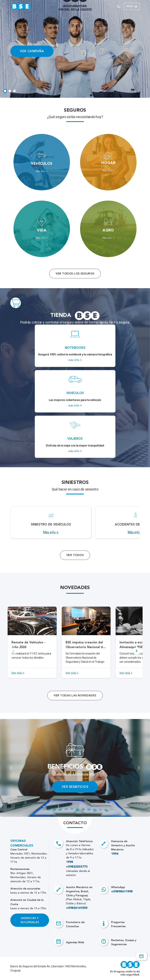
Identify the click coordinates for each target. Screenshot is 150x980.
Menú (132, 6)
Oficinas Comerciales (22, 843)
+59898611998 (122, 892)
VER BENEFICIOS (75, 787)
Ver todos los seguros (75, 274)
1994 (115, 854)
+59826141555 (77, 908)
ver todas (75, 695)
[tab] (5, 91)
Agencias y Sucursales (30, 920)
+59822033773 (77, 867)
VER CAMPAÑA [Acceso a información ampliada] (32, 51)
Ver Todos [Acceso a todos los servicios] (75, 555)
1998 (70, 862)
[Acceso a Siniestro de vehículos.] (51, 522)
